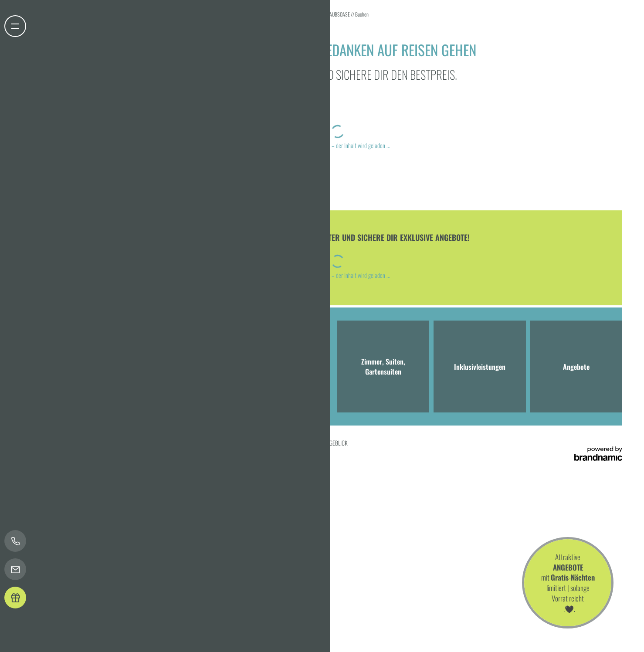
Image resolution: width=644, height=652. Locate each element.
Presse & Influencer (264, 443)
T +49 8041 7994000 (130, 388)
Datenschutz (109, 443)
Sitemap (231, 443)
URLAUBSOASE (336, 14)
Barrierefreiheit (202, 443)
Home (312, 14)
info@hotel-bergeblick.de (199, 388)
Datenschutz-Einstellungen (154, 443)
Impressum (81, 443)
